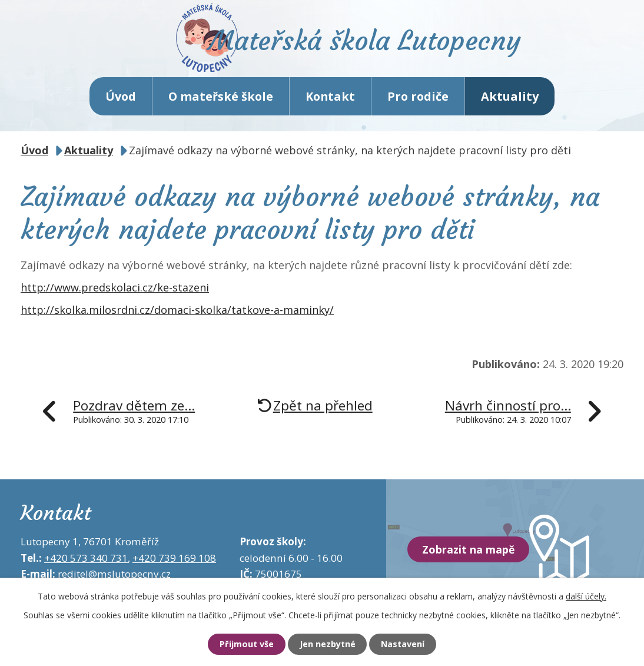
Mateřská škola (372, 44)
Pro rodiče (418, 100)
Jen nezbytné (327, 644)
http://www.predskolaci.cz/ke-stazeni (115, 291)
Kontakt (330, 100)
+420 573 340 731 (86, 561)
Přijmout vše (243, 644)
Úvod (121, 100)
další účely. (586, 596)
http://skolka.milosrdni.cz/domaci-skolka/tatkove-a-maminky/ (177, 313)
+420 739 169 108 (174, 561)
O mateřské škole (221, 100)
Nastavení (406, 644)
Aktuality (510, 100)
